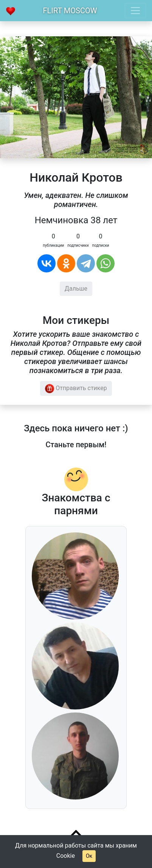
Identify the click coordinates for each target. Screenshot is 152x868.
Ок (89, 856)
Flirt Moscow (70, 11)
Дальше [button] (76, 289)
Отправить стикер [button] (76, 389)
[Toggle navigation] (135, 11)
